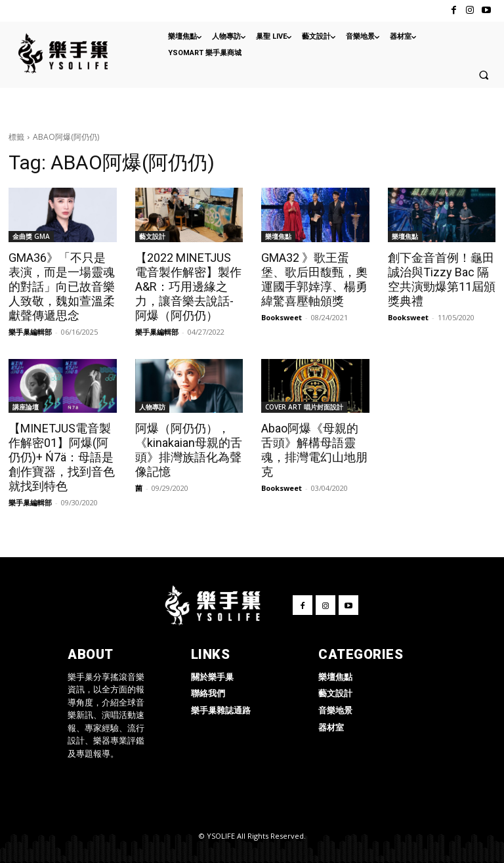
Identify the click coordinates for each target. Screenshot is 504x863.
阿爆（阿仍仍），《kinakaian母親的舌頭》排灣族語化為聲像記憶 (189, 450)
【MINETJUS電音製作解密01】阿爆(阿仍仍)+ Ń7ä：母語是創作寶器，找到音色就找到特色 (62, 457)
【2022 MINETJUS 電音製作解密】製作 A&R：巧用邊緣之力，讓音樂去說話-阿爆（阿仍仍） (188, 286)
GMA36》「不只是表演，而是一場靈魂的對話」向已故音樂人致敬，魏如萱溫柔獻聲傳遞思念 (62, 286)
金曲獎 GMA (31, 236)
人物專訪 (152, 407)
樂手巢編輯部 (30, 332)
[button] (484, 75)
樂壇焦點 (278, 236)
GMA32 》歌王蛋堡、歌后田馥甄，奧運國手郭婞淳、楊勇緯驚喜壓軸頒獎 (314, 279)
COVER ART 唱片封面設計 (304, 407)
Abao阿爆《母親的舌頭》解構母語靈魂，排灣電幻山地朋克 (314, 450)
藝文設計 (152, 236)
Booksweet (282, 317)
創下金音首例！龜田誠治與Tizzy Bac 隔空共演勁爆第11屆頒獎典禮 (442, 279)
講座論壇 (26, 407)
